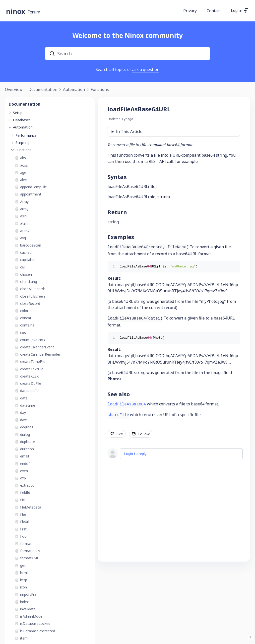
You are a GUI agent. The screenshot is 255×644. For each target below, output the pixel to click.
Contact (214, 11)
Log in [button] (237, 11)
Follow (144, 434)
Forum (34, 12)
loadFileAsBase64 (127, 404)
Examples (121, 237)
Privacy (190, 11)
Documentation (43, 90)
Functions (100, 90)
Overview (14, 90)
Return (117, 212)
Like (119, 434)
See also (119, 394)
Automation (74, 90)
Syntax (117, 177)
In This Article (129, 131)
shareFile (118, 415)
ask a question (146, 69)
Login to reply (135, 454)
